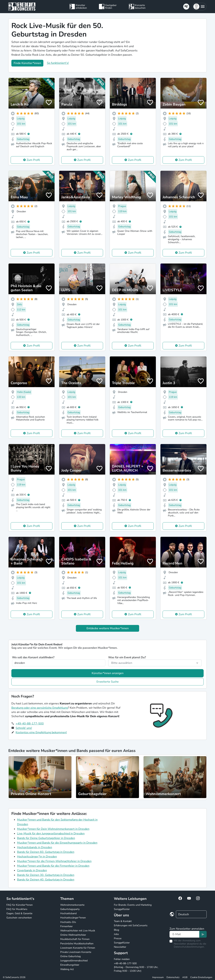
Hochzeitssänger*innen (73, 918)
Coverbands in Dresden (32, 870)
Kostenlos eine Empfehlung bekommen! (41, 732)
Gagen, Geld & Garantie (19, 913)
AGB (185, 977)
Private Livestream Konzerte (76, 952)
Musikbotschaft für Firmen (75, 939)
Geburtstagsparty (70, 909)
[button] (199, 7)
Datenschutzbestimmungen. (189, 947)
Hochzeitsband (68, 913)
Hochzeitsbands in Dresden (35, 847)
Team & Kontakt (123, 921)
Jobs (116, 934)
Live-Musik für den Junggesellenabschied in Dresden (51, 834)
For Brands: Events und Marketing (133, 905)
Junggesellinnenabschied (74, 961)
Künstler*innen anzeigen (108, 673)
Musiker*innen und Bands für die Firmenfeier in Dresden (53, 866)
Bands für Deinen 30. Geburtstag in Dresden (46, 875)
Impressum (158, 977)
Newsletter (120, 947)
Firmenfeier (66, 926)
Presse (118, 938)
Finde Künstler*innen (27, 63)
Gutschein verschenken (19, 918)
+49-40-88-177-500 (30, 724)
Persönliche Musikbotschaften (77, 944)
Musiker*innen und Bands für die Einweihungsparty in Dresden (57, 843)
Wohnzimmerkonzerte (72, 905)
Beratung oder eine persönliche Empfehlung (40, 708)
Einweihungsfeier (70, 965)
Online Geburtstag (70, 956)
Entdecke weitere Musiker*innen (108, 628)
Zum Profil (33, 160)
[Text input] (184, 934)
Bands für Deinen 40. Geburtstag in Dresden (46, 880)
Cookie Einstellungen (201, 977)
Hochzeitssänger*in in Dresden (37, 857)
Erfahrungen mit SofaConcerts (131, 925)
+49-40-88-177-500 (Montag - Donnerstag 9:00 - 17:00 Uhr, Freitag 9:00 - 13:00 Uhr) (136, 967)
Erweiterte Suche (108, 682)
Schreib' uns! (24, 728)
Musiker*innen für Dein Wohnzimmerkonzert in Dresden (53, 829)
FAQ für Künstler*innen (20, 905)
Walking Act (67, 969)
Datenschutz (173, 977)
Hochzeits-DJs (68, 922)
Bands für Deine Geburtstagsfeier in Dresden (46, 838)
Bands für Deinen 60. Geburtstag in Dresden (46, 852)
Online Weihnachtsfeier (73, 935)
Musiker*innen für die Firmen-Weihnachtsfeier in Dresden (54, 861)
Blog (116, 930)
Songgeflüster (122, 909)
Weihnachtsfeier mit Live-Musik (78, 931)
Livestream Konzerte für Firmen (78, 948)
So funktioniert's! (58, 63)
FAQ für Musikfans (17, 909)
